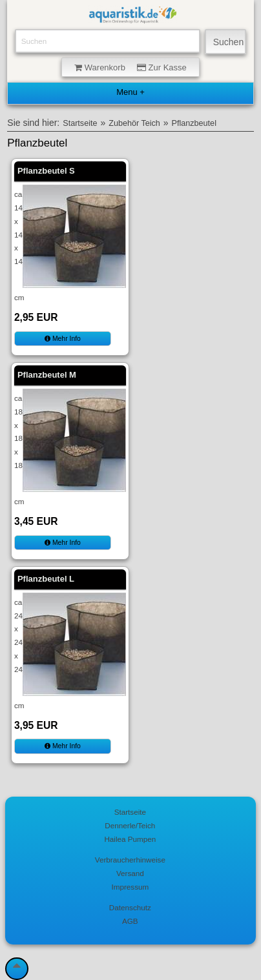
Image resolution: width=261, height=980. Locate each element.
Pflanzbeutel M (47, 375)
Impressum (130, 887)
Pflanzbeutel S (46, 171)
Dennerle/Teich (130, 825)
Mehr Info (63, 339)
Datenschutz (130, 907)
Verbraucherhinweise (130, 860)
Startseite (80, 123)
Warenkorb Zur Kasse (130, 67)
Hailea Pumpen (130, 839)
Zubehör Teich (134, 123)
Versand (130, 873)
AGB (130, 921)
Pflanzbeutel (194, 123)
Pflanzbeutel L (46, 579)
